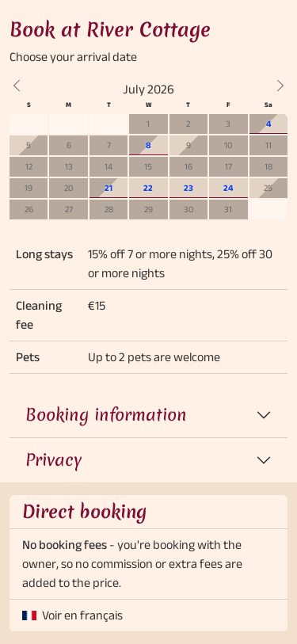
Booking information (106, 415)
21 (109, 188)
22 (148, 188)
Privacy (53, 460)
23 (188, 188)
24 (228, 188)
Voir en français (82, 615)
